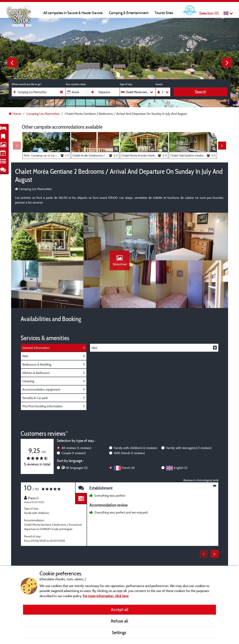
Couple (74, 453)
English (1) (180, 468)
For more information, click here (106, 596)
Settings (119, 632)
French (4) (128, 468)
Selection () (209, 13)
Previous (12, 63)
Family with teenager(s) (189, 448)
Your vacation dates (76, 84)
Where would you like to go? (27, 84)
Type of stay (126, 84)
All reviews (76, 448)
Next (227, 63)
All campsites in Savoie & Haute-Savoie (73, 13)
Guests (159, 84)
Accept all (120, 609)
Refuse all (119, 621)
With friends (129, 453)
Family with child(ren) (135, 448)
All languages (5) (77, 468)
